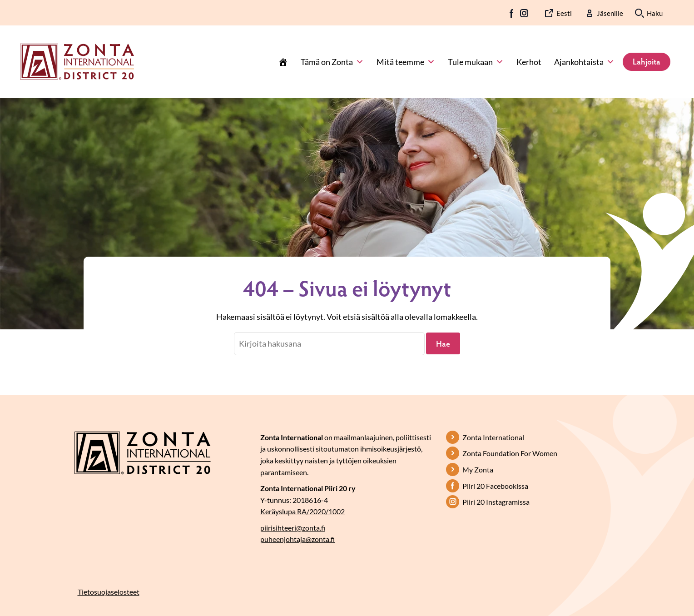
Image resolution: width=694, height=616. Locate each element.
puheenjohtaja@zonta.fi (297, 539)
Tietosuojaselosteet (109, 592)
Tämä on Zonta (332, 62)
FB (512, 13)
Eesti (564, 13)
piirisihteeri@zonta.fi (293, 528)
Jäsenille (610, 13)
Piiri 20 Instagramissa (496, 502)
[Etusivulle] (77, 61)
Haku (655, 13)
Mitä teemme (406, 62)
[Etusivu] (283, 62)
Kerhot (529, 62)
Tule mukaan (476, 62)
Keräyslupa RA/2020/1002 (302, 511)
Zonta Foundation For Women (510, 453)
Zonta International (493, 437)
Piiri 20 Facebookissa (495, 486)
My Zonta (478, 469)
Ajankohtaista (584, 62)
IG (524, 13)
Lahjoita (647, 61)
